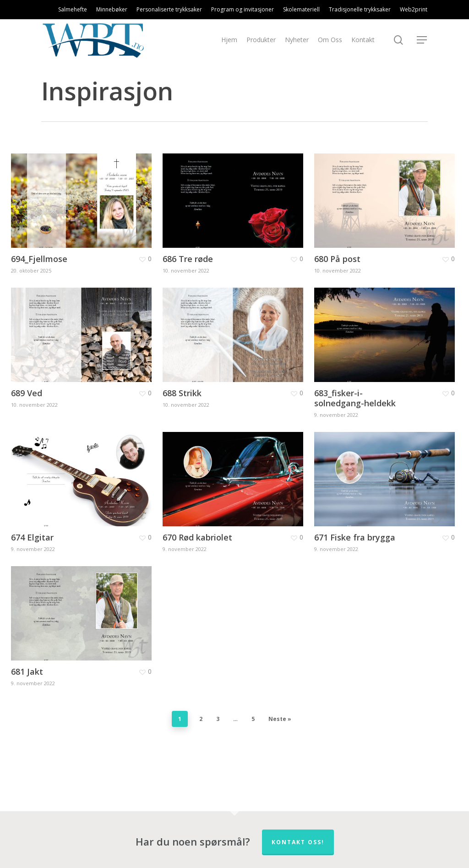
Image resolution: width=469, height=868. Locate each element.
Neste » (280, 719)
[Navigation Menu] (422, 40)
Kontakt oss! (298, 842)
